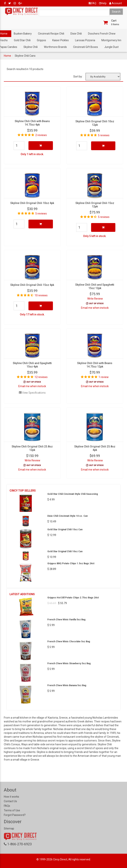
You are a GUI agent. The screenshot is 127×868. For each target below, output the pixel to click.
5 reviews (104, 135)
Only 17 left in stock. (32, 314)
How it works (11, 797)
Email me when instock (95, 308)
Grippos (41, 40)
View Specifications (32, 393)
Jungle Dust (111, 47)
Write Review (95, 299)
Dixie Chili (76, 34)
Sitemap (9, 829)
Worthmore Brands (55, 47)
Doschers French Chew (102, 34)
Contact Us (10, 801)
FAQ (92, 3)
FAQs (7, 806)
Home (7, 56)
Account (116, 3)
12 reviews (41, 377)
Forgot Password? (15, 815)
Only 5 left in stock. (95, 236)
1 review (104, 377)
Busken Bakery (23, 34)
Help (103, 3)
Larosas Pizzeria (85, 40)
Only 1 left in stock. (32, 154)
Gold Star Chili (22, 40)
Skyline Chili (31, 47)
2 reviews (41, 135)
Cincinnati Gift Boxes (86, 47)
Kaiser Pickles (61, 40)
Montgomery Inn (111, 40)
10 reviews (41, 295)
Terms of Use (12, 810)
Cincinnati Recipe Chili (51, 34)
